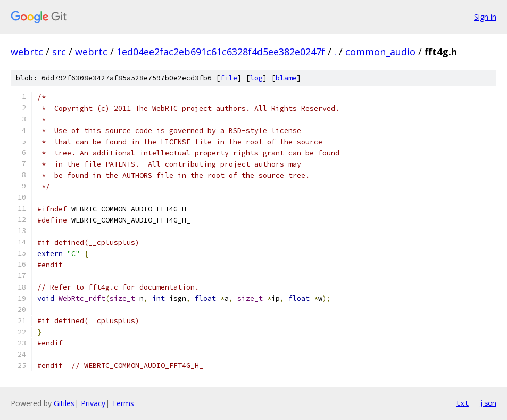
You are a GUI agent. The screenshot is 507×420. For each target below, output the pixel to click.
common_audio (380, 52)
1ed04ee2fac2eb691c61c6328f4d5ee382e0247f (221, 52)
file (229, 78)
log (256, 78)
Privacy (93, 403)
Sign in (485, 17)
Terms (123, 403)
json (488, 403)
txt (462, 403)
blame (286, 78)
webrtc (27, 52)
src (59, 52)
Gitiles (64, 403)
